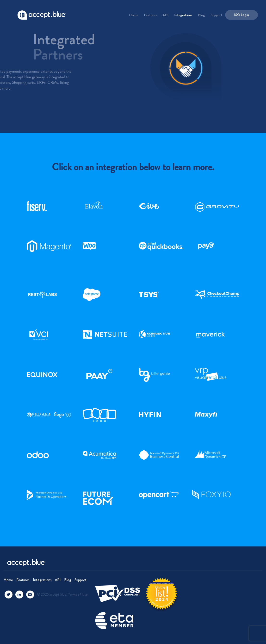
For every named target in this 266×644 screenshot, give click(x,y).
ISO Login (241, 15)
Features (150, 15)
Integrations (183, 15)
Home (134, 15)
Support (217, 15)
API (165, 15)
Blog (201, 15)
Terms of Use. (78, 594)
